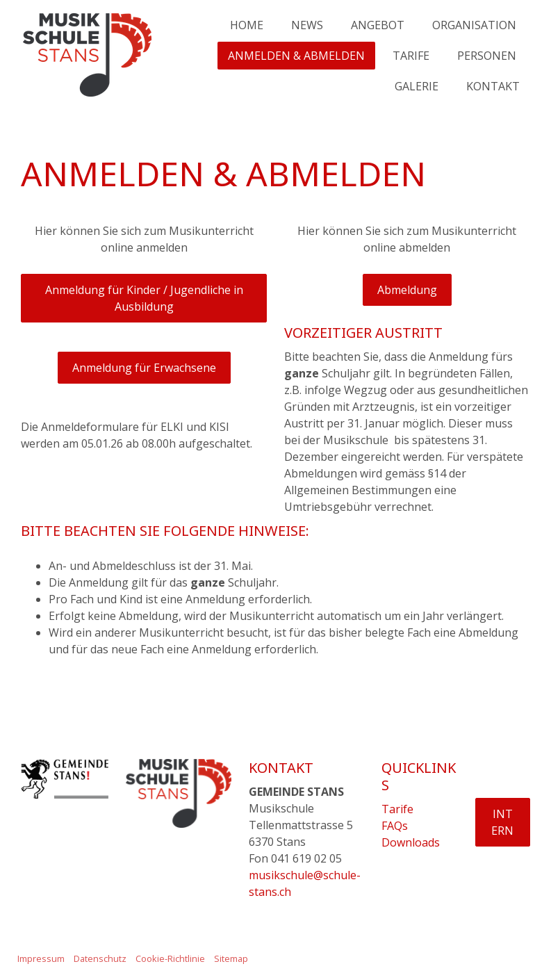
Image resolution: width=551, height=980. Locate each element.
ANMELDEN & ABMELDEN (296, 56)
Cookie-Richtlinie (170, 958)
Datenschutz (100, 958)
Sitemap (231, 958)
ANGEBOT (378, 25)
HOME (247, 25)
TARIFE (411, 56)
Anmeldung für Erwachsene (144, 368)
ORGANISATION (474, 25)
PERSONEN (487, 56)
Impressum (41, 958)
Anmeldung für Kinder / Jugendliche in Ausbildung (144, 298)
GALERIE (417, 86)
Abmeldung (407, 290)
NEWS (307, 25)
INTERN (502, 822)
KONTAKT (493, 86)
